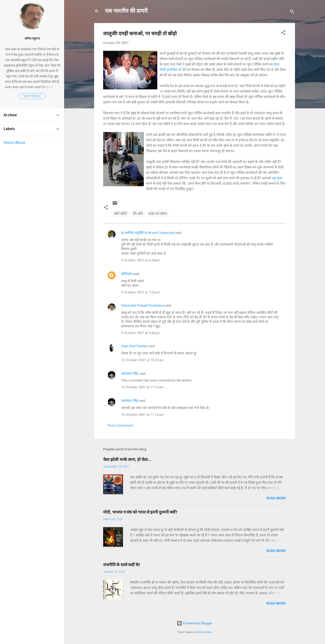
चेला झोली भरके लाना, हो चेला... (127, 459)
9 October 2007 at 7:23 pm (141, 292)
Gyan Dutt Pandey (134, 346)
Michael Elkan (204, 632)
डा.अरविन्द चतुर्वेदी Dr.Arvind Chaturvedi (148, 233)
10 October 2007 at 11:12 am (142, 415)
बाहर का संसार (158, 214)
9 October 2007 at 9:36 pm (141, 333)
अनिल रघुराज (32, 38)
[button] (283, 33)
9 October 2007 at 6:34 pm (141, 260)
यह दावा (277, 178)
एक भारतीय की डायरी (126, 11)
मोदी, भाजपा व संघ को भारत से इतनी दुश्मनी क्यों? (140, 512)
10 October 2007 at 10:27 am (142, 360)
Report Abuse (14, 143)
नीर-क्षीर (138, 214)
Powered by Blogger (195, 623)
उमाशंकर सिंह (130, 374)
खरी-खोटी (121, 214)
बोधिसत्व (127, 274)
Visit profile (32, 96)
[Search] (292, 12)
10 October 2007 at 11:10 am (142, 387)
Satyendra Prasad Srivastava (142, 305)
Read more (276, 498)
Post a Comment (120, 425)
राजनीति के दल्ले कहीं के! (122, 565)
